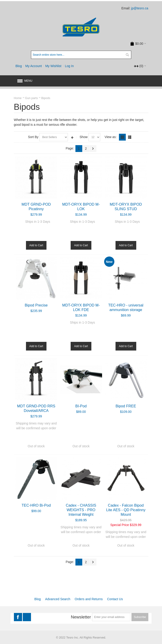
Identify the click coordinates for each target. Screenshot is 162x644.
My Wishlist (53, 66)
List (130, 137)
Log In (69, 66)
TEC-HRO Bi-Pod (36, 505)
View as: (111, 137)
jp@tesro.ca (140, 8)
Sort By (33, 137)
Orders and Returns (89, 599)
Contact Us (115, 599)
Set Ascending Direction (72, 137)
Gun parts (31, 98)
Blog (19, 66)
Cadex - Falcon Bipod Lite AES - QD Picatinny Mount (126, 510)
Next (93, 149)
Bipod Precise (36, 305)
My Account (33, 66)
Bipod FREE (126, 406)
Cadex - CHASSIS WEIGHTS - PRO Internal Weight (81, 510)
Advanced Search (58, 599)
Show (84, 137)
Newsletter (81, 617)
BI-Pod (81, 406)
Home (18, 98)
